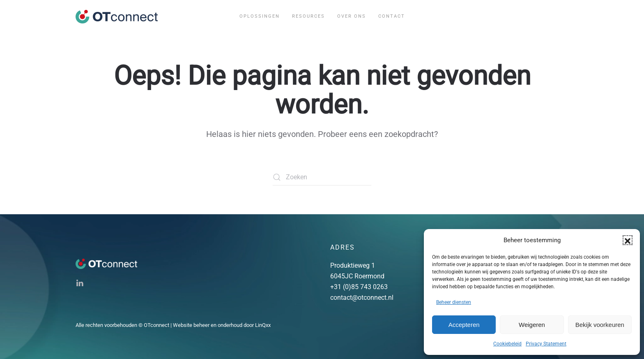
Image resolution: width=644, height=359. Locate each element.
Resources (308, 16)
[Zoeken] (322, 177)
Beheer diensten (454, 302)
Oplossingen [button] (260, 16)
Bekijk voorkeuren (600, 325)
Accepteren (464, 325)
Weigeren (532, 325)
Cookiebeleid (507, 344)
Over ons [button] (352, 16)
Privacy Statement (546, 344)
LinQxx (263, 325)
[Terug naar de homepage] (117, 16)
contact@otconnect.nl (362, 298)
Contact (392, 16)
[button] (628, 240)
